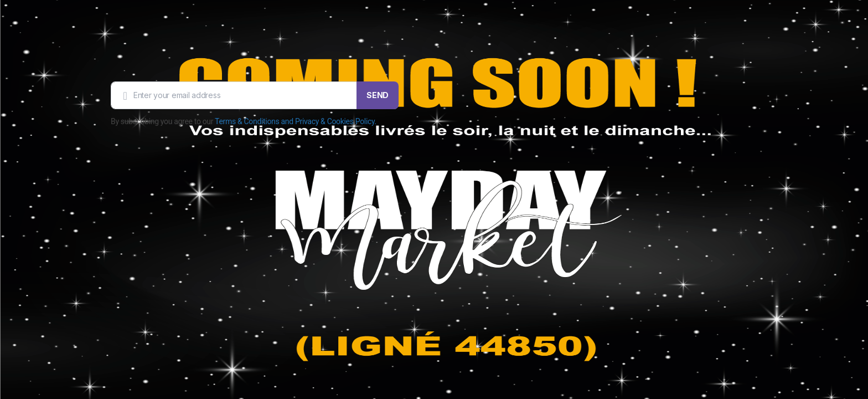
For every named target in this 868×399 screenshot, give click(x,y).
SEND (378, 95)
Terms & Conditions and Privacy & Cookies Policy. (296, 121)
